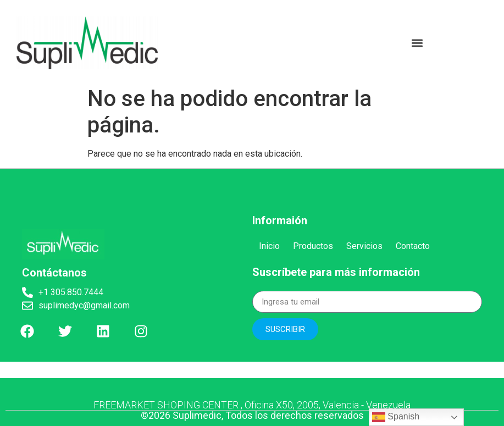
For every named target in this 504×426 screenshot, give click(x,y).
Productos (313, 246)
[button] (417, 43)
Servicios (364, 246)
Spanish (396, 417)
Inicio (269, 246)
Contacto (413, 246)
